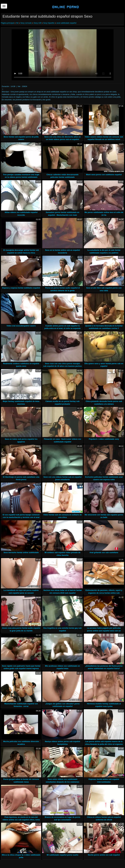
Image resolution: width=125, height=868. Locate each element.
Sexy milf (37, 23)
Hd (17, 23)
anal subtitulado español (66, 23)
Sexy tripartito (49, 23)
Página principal (8, 23)
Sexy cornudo (26, 23)
